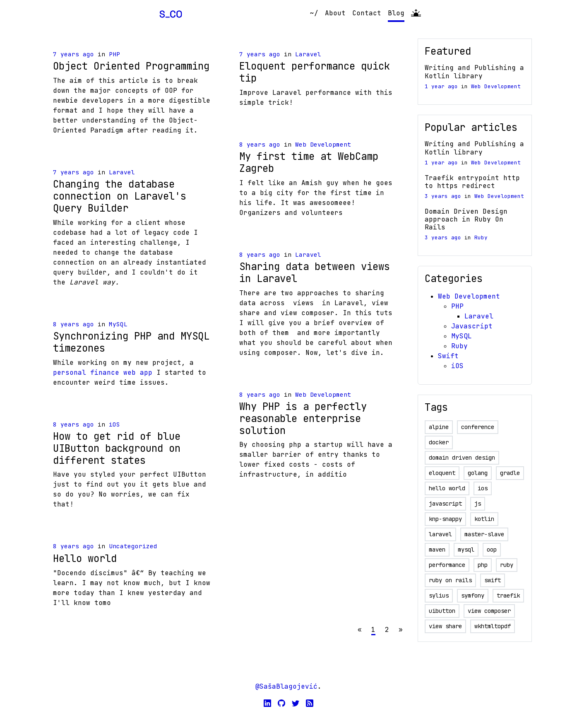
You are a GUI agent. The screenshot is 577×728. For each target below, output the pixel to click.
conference (478, 427)
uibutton (442, 611)
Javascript (472, 326)
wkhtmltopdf (493, 626)
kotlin (484, 519)
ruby (507, 565)
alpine (439, 427)
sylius (439, 595)
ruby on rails (450, 580)
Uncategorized (133, 546)
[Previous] (360, 630)
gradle (510, 473)
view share (445, 626)
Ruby (481, 237)
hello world (447, 488)
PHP (114, 54)
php (483, 565)
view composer (489, 611)
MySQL (118, 324)
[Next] (401, 630)
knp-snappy (445, 519)
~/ (314, 13)
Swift (448, 356)
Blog (396, 13)
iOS (114, 424)
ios (483, 488)
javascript (445, 504)
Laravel (122, 172)
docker (439, 442)
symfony (473, 595)
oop (492, 550)
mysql (466, 550)
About (335, 13)
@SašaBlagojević (286, 686)
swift (493, 580)
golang (478, 473)
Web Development (323, 144)
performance (447, 565)
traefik (508, 595)
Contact (367, 13)
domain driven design (462, 458)
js (478, 504)
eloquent (442, 473)
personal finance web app (103, 372)
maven (437, 550)
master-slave (484, 534)
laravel (440, 534)
